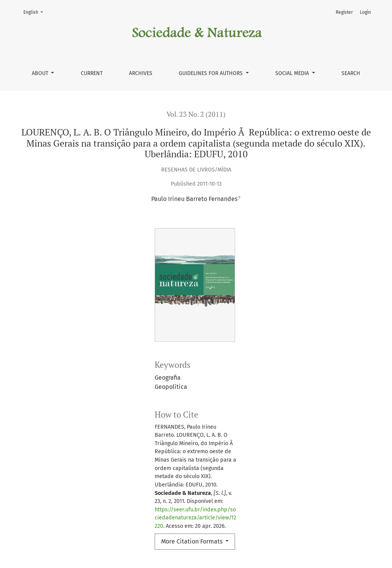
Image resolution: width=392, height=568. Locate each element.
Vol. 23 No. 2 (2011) (196, 114)
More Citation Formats (193, 541)
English (35, 12)
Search (351, 73)
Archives (141, 73)
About (41, 73)
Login (365, 12)
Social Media (293, 73)
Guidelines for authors (212, 73)
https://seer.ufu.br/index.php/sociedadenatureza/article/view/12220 (195, 518)
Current (92, 73)
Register (344, 12)
